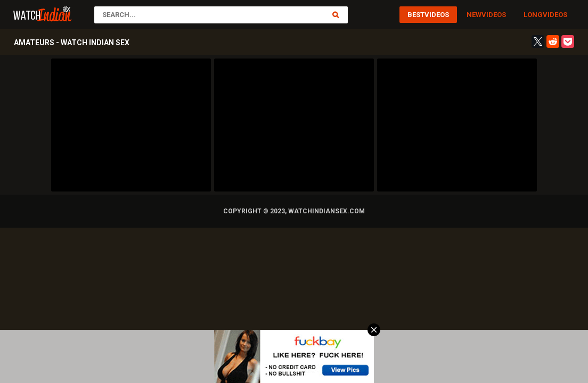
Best (416, 15)
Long (533, 15)
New (474, 15)
